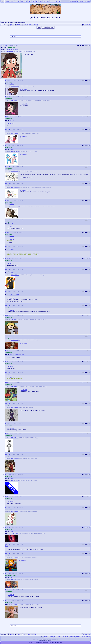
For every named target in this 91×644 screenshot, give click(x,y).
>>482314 (24, 560)
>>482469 (12, 577)
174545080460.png (15, 133)
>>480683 (12, 84)
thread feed (86, 25)
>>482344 (12, 531)
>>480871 (12, 224)
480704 (9, 129)
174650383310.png (15, 557)
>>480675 (7, 49)
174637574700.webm (15, 533)
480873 (9, 246)
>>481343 (21, 355)
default (46, 637)
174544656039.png (15, 101)
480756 (9, 167)
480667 (5, 46)
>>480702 (12, 49)
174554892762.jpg (15, 407)
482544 (9, 600)
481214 (9, 362)
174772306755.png (15, 605)
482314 (9, 528)
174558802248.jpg (15, 438)
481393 (9, 423)
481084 (9, 269)
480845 (9, 220)
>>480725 (17, 49)
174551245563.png (15, 275)
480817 (9, 183)
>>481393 (12, 273)
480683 (9, 97)
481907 (9, 475)
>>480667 (25, 89)
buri (55, 637)
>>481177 (17, 295)
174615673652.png (15, 511)
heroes (78, 637)
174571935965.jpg (15, 458)
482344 (9, 553)
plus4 (51, 637)
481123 (9, 291)
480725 (9, 146)
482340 (9, 544)
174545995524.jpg (15, 171)
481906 (9, 454)
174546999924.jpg (15, 187)
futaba (59, 637)
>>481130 (12, 295)
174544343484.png (11, 51)
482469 (9, 590)
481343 (9, 383)
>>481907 (11, 502)
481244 (9, 372)
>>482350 (11, 595)
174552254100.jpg (15, 320)
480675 (9, 80)
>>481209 (11, 367)
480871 (9, 232)
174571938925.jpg (15, 480)
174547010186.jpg (15, 206)
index (31, 25)
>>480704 (12, 120)
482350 (9, 574)
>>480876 (12, 250)
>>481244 (17, 355)
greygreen (66, 637)
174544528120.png (15, 86)
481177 (9, 336)
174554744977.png (15, 387)
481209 (9, 351)
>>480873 (11, 264)
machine (72, 637)
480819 (9, 200)
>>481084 (11, 428)
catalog (36, 25)
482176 (9, 507)
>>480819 (11, 227)
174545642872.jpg (15, 151)
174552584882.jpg (15, 340)
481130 (9, 305)
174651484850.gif (15, 579)
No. (2, 46)
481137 (9, 316)
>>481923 (12, 478)
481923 (9, 497)
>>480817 (12, 149)
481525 (9, 434)
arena (83, 637)
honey (88, 637)
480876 (9, 259)
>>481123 (12, 236)
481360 (9, 403)
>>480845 (12, 204)
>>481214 (12, 355)
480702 (9, 117)
